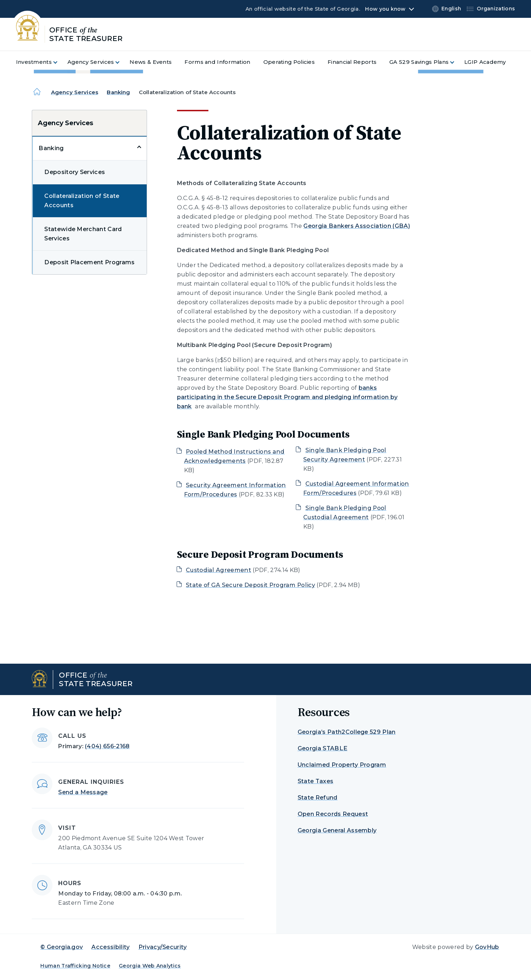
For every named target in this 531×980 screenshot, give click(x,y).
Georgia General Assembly (337, 830)
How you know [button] (385, 9)
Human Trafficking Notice (75, 966)
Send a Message (83, 792)
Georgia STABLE (322, 748)
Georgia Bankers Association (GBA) (357, 226)
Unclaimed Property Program (342, 765)
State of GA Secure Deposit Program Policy (251, 585)
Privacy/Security (163, 947)
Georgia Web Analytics (150, 966)
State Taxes (316, 781)
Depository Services (75, 172)
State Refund (318, 798)
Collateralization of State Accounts (82, 201)
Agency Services (75, 92)
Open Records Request (333, 814)
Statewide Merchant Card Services (83, 234)
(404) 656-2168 (107, 746)
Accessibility (110, 947)
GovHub (487, 947)
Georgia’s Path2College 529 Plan (347, 732)
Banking (118, 92)
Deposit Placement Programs (89, 262)
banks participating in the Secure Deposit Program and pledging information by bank (287, 397)
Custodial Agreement (219, 570)
